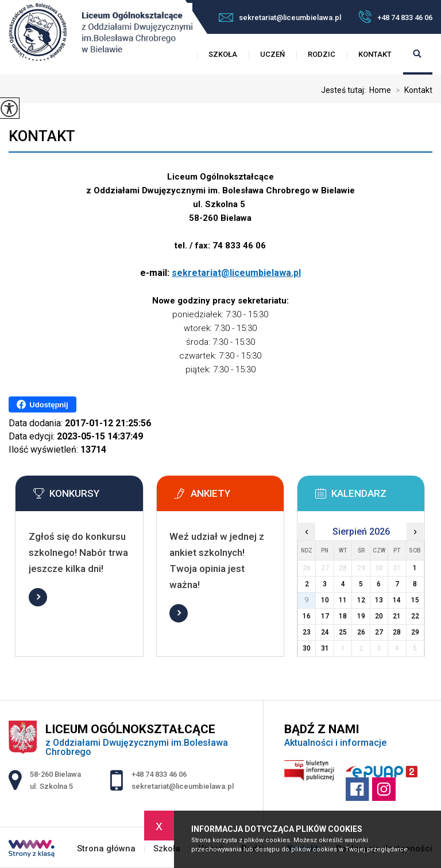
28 (397, 632)
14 (397, 600)
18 (343, 616)
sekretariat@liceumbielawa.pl (280, 17)
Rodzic (322, 54)
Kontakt (375, 54)
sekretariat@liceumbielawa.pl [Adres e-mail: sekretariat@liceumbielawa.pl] (183, 786)
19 (361, 616)
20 (379, 616)
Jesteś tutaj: (345, 90)
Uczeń (272, 54)
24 (325, 632)
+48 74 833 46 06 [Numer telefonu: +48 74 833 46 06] (159, 774)
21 (397, 616)
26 (361, 632)
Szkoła (223, 54)
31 (325, 648)
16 (307, 616)
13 (379, 600)
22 (415, 616)
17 (325, 616)
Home (380, 90)
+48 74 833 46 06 (395, 17)
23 (307, 632)
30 (307, 648)
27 (379, 632)
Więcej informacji (38, 597)
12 (361, 600)
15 (415, 600)
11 (343, 600)
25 (343, 632)
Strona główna (106, 849)
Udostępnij (42, 404)
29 (415, 632)
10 (325, 600)
